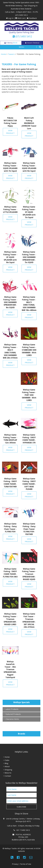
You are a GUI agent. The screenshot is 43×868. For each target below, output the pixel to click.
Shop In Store (21, 814)
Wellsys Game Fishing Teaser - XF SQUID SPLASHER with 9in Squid (10, 257)
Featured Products (13, 714)
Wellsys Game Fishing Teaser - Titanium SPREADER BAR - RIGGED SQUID (29, 574)
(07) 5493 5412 (21, 15)
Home (3, 54)
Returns (8, 773)
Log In (10, 18)
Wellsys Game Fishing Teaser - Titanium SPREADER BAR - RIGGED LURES (10, 619)
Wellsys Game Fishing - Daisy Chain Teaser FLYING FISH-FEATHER (29, 529)
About (7, 766)
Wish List (20, 18)
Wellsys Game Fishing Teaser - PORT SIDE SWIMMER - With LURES (29, 395)
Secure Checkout (32, 43)
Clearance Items (12, 719)
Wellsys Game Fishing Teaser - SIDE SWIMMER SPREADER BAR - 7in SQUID (29, 257)
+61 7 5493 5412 (23, 830)
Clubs (7, 760)
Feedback (32, 18)
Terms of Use (26, 864)
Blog (6, 763)
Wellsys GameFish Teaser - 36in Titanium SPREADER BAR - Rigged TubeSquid (10, 669)
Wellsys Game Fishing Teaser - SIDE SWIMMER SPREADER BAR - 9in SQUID (10, 302)
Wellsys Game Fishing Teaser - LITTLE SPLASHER (10, 209)
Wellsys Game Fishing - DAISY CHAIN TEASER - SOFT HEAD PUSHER (29, 484)
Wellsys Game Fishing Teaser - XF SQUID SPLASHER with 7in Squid (29, 212)
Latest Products (12, 709)
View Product (10, 132)
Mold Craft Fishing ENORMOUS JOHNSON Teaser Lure (29, 123)
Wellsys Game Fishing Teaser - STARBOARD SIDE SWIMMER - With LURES (29, 350)
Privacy (15, 864)
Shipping (8, 770)
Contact (8, 776)
